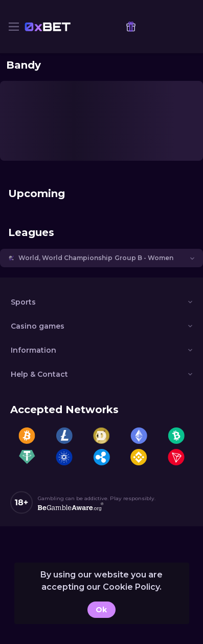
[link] (48, 27)
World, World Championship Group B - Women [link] (96, 258)
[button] (101, 258)
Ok (101, 610)
